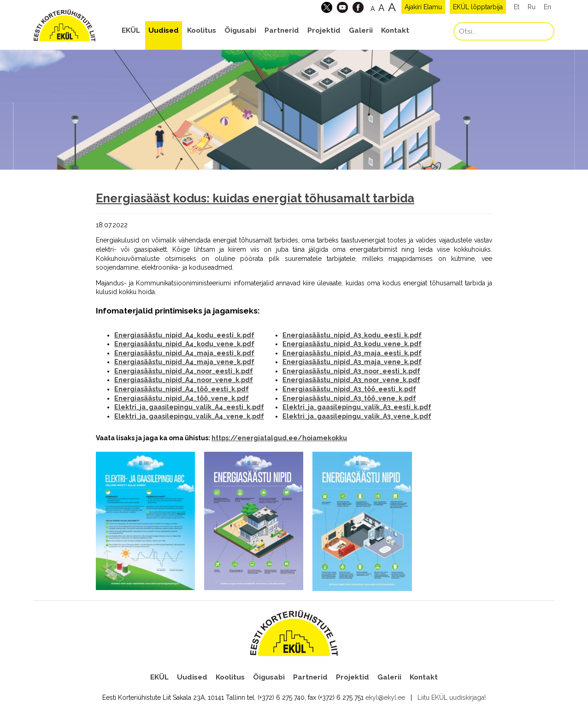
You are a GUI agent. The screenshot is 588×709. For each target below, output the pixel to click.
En (547, 7)
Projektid (324, 30)
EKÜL (131, 30)
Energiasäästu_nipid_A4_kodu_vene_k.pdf (184, 344)
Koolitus (202, 30)
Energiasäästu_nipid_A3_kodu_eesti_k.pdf (352, 335)
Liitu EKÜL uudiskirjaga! (452, 697)
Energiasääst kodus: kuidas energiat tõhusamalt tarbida (255, 198)
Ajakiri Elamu (423, 7)
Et (517, 7)
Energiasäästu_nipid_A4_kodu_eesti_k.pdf (184, 335)
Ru (532, 7)
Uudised (164, 30)
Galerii (361, 30)
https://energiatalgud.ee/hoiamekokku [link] (279, 438)
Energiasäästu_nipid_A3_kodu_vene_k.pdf (352, 344)
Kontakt (395, 30)
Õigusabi (240, 30)
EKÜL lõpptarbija (478, 7)
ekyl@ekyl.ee (385, 697)
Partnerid (282, 30)
